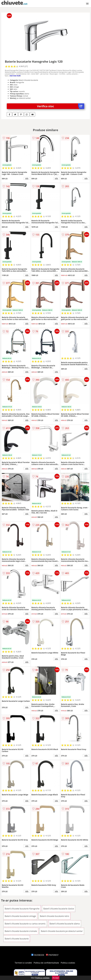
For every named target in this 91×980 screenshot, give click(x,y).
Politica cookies (68, 963)
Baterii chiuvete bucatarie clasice (59, 909)
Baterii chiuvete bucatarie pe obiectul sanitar (62, 931)
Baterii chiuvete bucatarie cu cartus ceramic (25, 924)
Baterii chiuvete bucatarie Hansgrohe (22, 909)
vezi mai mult (15, 76)
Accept (56, 978)
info (27, 178)
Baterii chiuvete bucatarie (17, 939)
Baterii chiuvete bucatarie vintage (20, 916)
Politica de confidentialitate (46, 963)
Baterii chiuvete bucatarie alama (65, 924)
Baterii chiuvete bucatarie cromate (21, 931)
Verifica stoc (61, 106)
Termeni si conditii (23, 963)
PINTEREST (52, 955)
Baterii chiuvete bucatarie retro (54, 916)
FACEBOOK (38, 955)
